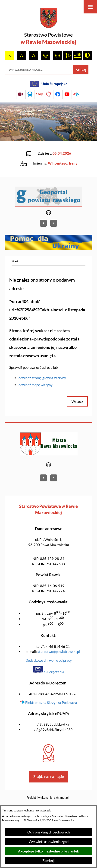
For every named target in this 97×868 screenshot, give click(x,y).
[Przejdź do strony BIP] (39, 94)
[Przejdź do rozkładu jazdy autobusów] (30, 94)
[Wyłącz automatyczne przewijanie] (48, 213)
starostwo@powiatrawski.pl (59, 652)
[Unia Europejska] (49, 84)
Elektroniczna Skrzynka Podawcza (48, 703)
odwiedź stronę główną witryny (42, 378)
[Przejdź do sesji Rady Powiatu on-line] (21, 94)
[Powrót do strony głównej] (15, 261)
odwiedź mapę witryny (36, 385)
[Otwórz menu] (90, 7)
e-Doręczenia (48, 672)
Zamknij (48, 861)
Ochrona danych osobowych (48, 832)
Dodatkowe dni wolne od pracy (49, 660)
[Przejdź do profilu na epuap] (76, 94)
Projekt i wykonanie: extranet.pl (47, 798)
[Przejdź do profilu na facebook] (58, 94)
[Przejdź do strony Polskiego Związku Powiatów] (49, 94)
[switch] (45, 55)
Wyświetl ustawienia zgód (49, 842)
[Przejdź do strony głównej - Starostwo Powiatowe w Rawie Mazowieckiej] (48, 27)
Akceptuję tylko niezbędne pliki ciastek (48, 851)
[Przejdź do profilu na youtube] (67, 94)
